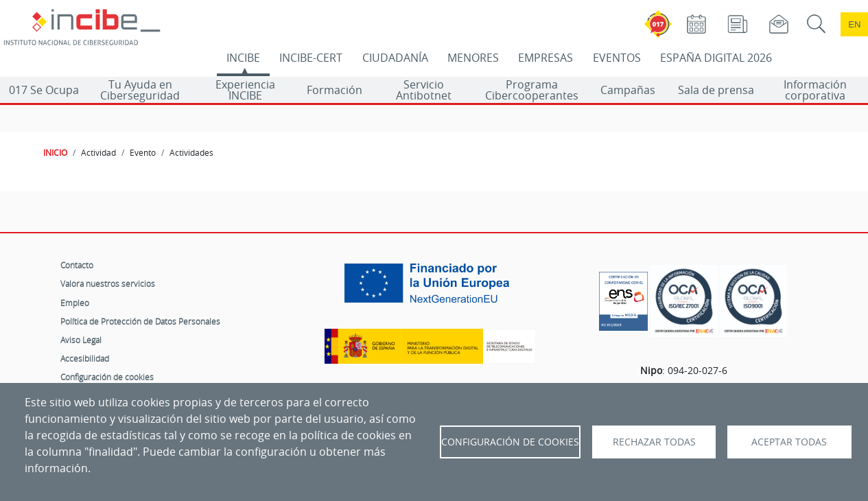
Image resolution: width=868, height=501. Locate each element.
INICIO (55, 152)
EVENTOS (617, 58)
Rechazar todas (654, 442)
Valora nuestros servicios (108, 283)
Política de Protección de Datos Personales (140, 321)
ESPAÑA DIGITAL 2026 (716, 58)
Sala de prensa (716, 90)
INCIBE (243, 58)
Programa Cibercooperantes (532, 90)
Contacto (77, 265)
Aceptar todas (789, 442)
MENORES (473, 58)
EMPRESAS (546, 58)
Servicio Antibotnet (424, 90)
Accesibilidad (85, 358)
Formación (335, 90)
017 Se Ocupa (44, 90)
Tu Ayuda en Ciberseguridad (140, 90)
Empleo (75, 303)
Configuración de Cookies (510, 442)
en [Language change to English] (854, 24)
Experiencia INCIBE (245, 90)
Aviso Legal (81, 340)
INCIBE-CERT (311, 58)
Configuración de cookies (107, 377)
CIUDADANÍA (395, 58)
